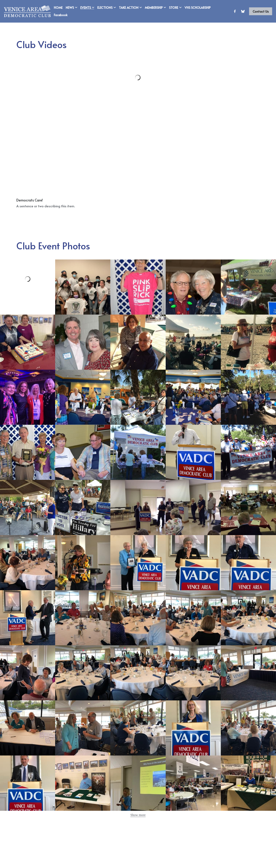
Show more (138, 815)
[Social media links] (235, 11)
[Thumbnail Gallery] (83, 287)
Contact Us (261, 11)
